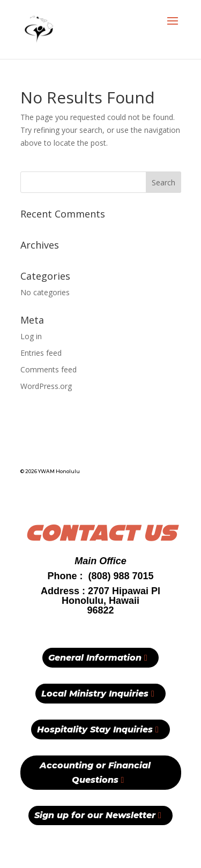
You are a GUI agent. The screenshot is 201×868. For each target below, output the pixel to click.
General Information (95, 658)
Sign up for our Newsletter (95, 815)
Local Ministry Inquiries (95, 694)
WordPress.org (46, 386)
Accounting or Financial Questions (95, 773)
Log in (31, 336)
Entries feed (41, 353)
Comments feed (49, 369)
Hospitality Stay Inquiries (95, 729)
